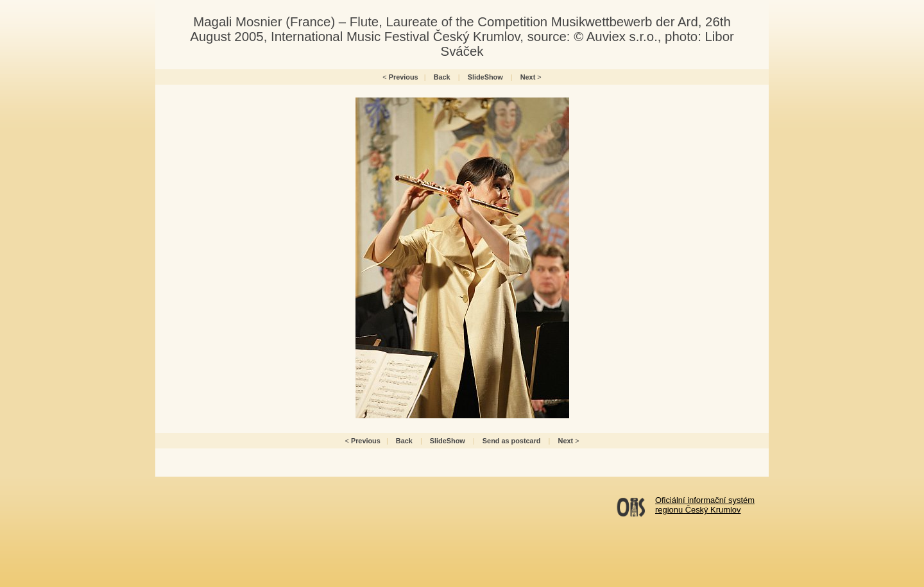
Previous (404, 77)
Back (442, 77)
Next (528, 77)
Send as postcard (512, 441)
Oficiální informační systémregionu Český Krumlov (705, 505)
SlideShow (485, 77)
